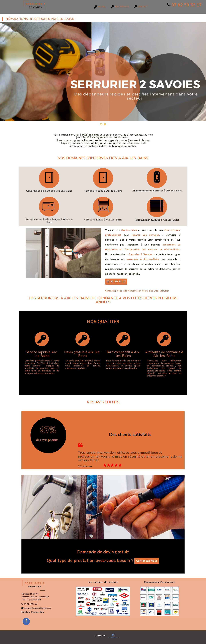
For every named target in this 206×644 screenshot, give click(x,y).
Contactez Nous (147, 561)
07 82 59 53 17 (184, 5)
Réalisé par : (103, 636)
